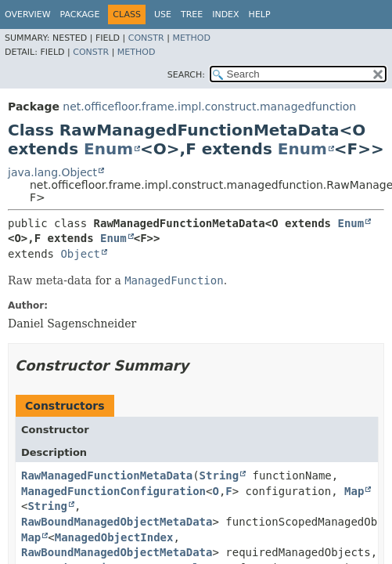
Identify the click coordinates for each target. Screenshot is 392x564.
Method (191, 38)
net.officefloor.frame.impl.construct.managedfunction (209, 107)
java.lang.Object (52, 172)
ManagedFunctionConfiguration (113, 491)
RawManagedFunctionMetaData (107, 475)
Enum (108, 149)
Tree (192, 14)
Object (80, 254)
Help (260, 14)
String (219, 475)
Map (354, 491)
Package (80, 14)
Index (225, 14)
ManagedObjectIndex (114, 537)
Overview (28, 14)
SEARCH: (186, 75)
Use (163, 14)
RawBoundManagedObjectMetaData (117, 522)
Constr (146, 38)
